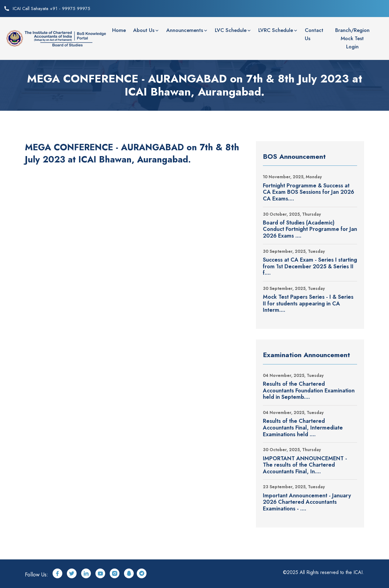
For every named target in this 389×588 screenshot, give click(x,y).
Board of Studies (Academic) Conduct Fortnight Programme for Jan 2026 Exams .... (310, 230)
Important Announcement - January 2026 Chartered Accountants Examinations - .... (307, 502)
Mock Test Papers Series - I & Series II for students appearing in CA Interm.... (308, 304)
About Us (144, 30)
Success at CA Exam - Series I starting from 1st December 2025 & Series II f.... (310, 267)
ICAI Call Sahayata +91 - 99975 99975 (52, 9)
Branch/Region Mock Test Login (352, 38)
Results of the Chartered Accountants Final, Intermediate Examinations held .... (303, 428)
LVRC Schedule (276, 30)
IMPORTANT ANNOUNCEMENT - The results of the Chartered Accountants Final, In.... (305, 465)
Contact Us (314, 34)
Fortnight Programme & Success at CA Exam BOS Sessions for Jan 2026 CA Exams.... (308, 192)
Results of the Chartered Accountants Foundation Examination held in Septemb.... (309, 391)
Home (119, 30)
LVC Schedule (231, 30)
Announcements (185, 30)
